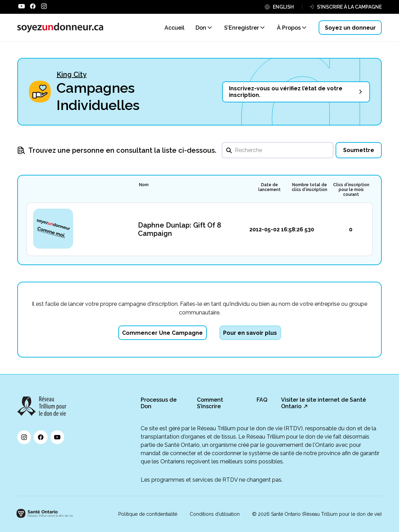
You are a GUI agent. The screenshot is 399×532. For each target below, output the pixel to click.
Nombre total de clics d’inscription (310, 187)
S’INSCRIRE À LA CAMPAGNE (349, 7)
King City (72, 74)
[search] (278, 150)
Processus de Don (159, 403)
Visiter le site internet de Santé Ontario (323, 403)
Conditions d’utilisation (215, 514)
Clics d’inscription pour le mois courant (351, 190)
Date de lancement (270, 187)
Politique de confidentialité (148, 514)
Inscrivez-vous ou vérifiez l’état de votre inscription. (286, 92)
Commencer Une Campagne (162, 333)
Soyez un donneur (350, 28)
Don (201, 28)
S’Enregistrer (242, 28)
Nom (144, 185)
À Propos (289, 28)
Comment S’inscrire (210, 403)
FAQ (262, 400)
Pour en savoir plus (250, 333)
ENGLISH (283, 7)
